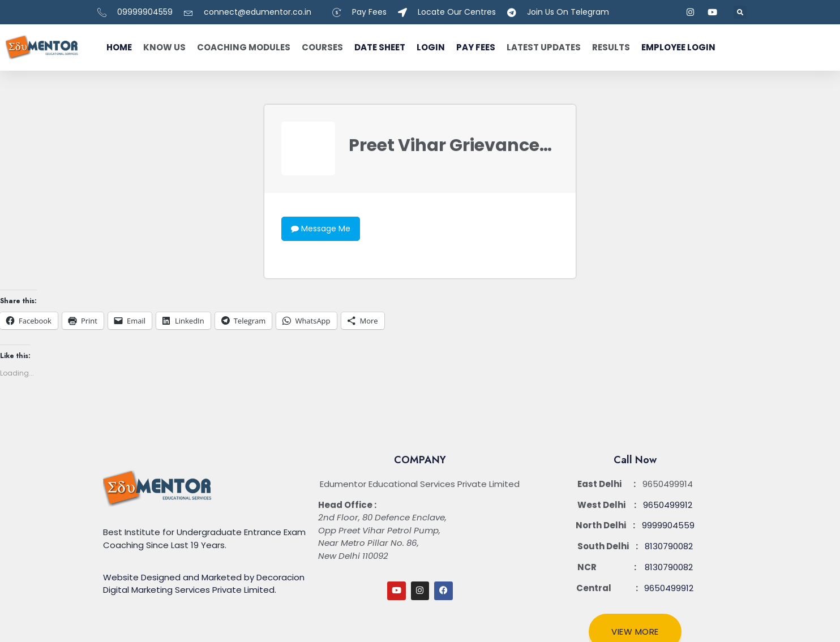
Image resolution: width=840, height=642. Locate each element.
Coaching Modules (244, 47)
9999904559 (668, 525)
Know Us (164, 47)
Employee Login (678, 47)
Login (431, 47)
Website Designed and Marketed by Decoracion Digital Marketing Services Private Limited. (204, 584)
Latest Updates (544, 47)
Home (119, 47)
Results (611, 47)
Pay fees (476, 47)
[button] (740, 12)
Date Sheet (380, 47)
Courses (322, 47)
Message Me (321, 229)
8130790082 (669, 546)
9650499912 (668, 505)
